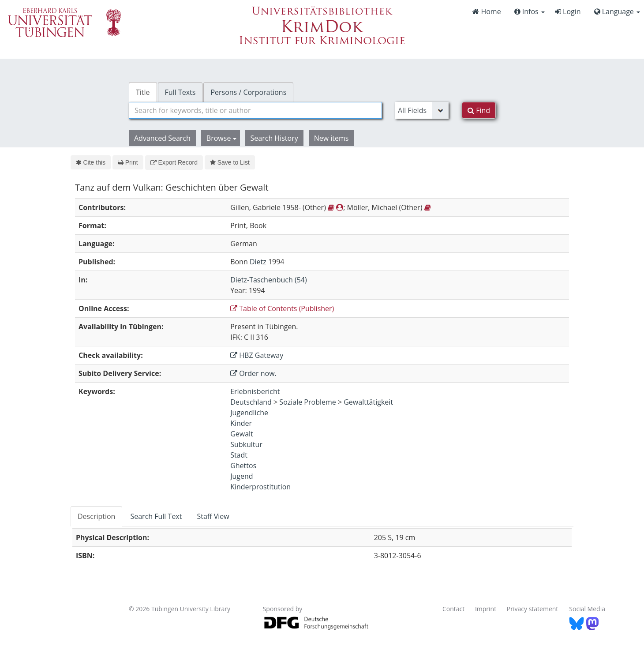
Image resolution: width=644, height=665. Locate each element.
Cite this (91, 162)
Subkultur (246, 444)
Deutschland (251, 402)
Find (479, 110)
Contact (453, 609)
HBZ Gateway (257, 355)
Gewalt (242, 434)
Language (617, 11)
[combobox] (255, 110)
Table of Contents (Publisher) (282, 308)
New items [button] (331, 138)
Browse (221, 138)
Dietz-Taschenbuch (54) (269, 280)
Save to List (230, 162)
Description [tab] (96, 516)
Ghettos (243, 466)
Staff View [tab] (213, 516)
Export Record (174, 162)
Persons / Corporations (248, 92)
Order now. (253, 373)
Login (568, 11)
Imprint (486, 609)
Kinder (241, 423)
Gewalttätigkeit (368, 402)
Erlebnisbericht (255, 391)
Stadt (239, 455)
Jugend (241, 476)
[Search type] (422, 110)
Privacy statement (533, 609)
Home (487, 11)
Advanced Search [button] (162, 138)
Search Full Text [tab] (156, 516)
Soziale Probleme (307, 402)
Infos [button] (530, 11)
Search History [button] (274, 138)
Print (128, 162)
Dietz (258, 262)
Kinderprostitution (260, 487)
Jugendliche (249, 413)
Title (143, 92)
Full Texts (180, 92)
